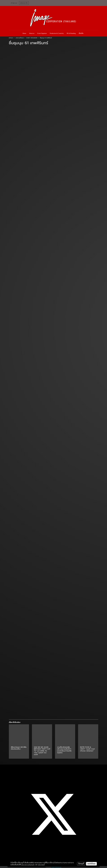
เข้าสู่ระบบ (14, 3)
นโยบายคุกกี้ (41, 865)
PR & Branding (71, 33)
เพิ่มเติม (81, 33)
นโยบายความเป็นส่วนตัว (28, 865)
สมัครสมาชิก (24, 3)
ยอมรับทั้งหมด (91, 864)
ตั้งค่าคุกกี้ (81, 864)
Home (24, 33)
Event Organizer (42, 33)
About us (32, 33)
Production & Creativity (57, 33)
